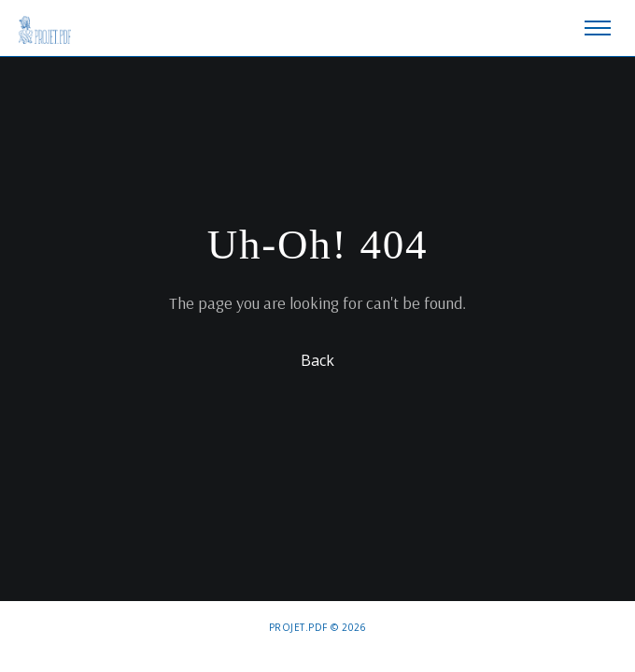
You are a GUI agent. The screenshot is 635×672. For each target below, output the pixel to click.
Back (317, 359)
